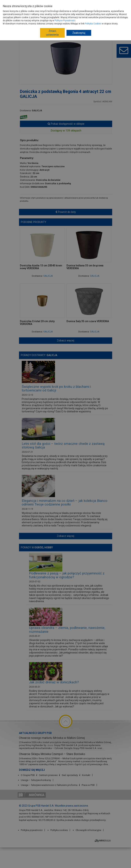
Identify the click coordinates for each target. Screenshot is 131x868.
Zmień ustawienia (52, 33)
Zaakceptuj (79, 33)
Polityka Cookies (93, 24)
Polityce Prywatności (65, 21)
